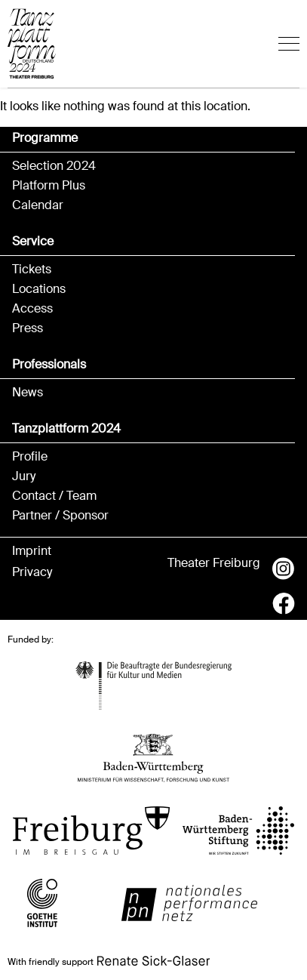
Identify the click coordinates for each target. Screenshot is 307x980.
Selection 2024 (54, 166)
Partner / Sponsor (60, 516)
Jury (24, 476)
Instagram (284, 569)
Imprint (32, 551)
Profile (30, 457)
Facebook (284, 603)
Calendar (38, 205)
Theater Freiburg (214, 563)
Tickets (32, 270)
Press (28, 328)
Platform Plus (49, 186)
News (28, 393)
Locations (39, 289)
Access (32, 309)
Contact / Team (54, 496)
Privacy (32, 572)
